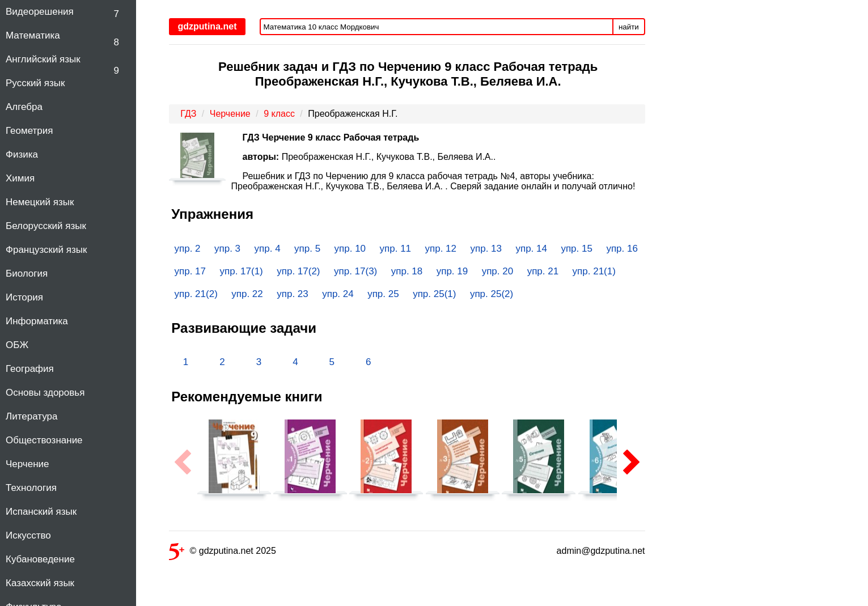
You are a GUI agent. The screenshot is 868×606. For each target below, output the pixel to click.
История (24, 297)
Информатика (37, 321)
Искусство (28, 535)
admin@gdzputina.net (601, 551)
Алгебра (24, 107)
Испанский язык (41, 512)
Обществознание (44, 440)
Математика (33, 35)
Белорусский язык (46, 226)
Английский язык (43, 59)
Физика (22, 154)
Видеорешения (40, 12)
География (30, 369)
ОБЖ (17, 345)
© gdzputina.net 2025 (223, 553)
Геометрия (29, 131)
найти (629, 27)
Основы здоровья (45, 393)
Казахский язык (40, 583)
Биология (27, 274)
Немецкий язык (40, 202)
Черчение (27, 464)
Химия (20, 178)
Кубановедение (40, 559)
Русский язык (35, 83)
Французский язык (46, 250)
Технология (31, 488)
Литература (31, 416)
